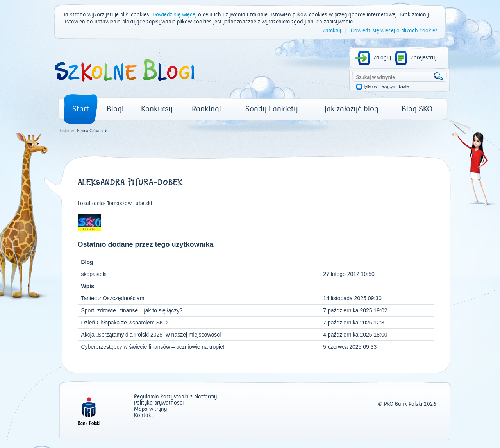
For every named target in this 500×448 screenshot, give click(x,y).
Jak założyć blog (352, 109)
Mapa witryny (150, 409)
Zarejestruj (424, 58)
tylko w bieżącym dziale (387, 87)
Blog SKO (417, 109)
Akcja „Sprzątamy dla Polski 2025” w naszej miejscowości (151, 335)
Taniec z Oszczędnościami (113, 298)
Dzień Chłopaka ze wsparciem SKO (125, 323)
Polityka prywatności (159, 403)
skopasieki (94, 274)
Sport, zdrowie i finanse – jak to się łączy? (132, 310)
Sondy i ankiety (272, 109)
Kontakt (144, 416)
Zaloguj (382, 58)
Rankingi (206, 109)
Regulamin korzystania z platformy (175, 397)
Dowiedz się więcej (174, 15)
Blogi (115, 109)
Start (81, 109)
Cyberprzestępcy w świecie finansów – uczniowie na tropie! (153, 347)
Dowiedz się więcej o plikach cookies (394, 31)
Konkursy (157, 109)
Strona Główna (90, 131)
